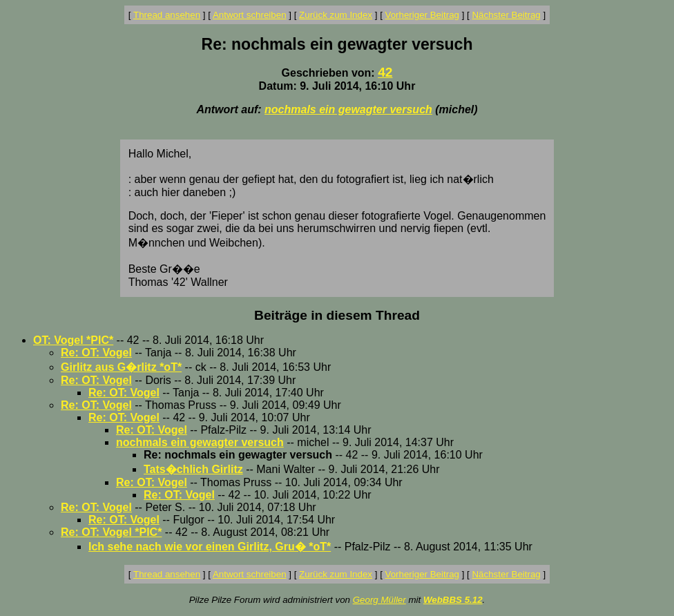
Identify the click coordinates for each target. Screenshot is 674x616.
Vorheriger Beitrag (422, 15)
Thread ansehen (167, 15)
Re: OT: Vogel (96, 353)
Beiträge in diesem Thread (337, 315)
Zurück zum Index (336, 15)
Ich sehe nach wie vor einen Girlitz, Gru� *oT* (210, 547)
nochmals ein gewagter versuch (348, 109)
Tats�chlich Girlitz (193, 469)
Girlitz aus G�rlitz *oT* (121, 367)
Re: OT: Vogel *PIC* (111, 532)
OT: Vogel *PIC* (73, 340)
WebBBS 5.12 (453, 600)
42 (385, 72)
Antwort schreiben (250, 15)
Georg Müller (379, 600)
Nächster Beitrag (506, 15)
